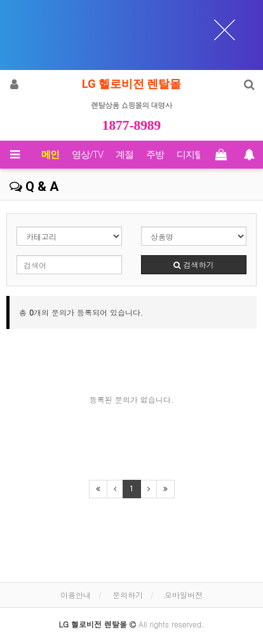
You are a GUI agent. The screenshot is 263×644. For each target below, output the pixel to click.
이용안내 (76, 595)
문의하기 (128, 595)
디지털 (190, 155)
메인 (50, 155)
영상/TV (87, 155)
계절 (125, 155)
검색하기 (193, 264)
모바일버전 (184, 595)
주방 (155, 155)
